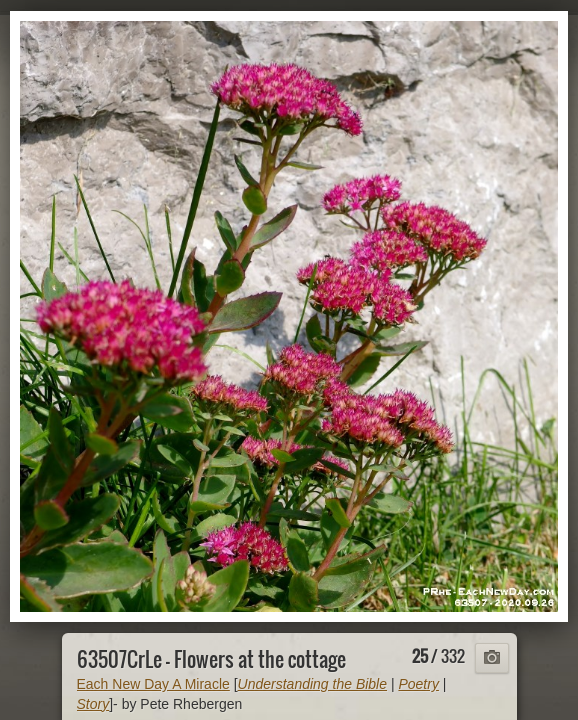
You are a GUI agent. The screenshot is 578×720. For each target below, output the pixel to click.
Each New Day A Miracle (153, 684)
